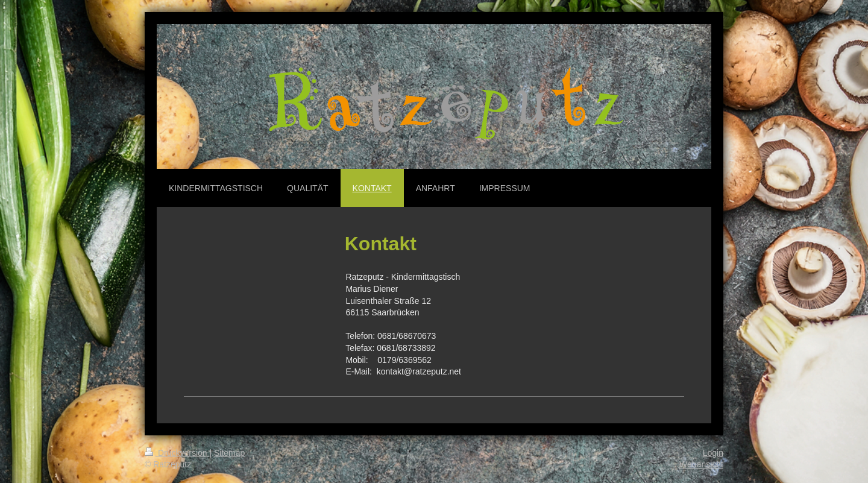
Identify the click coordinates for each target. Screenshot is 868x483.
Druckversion (177, 453)
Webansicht (701, 464)
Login (713, 453)
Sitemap (229, 453)
